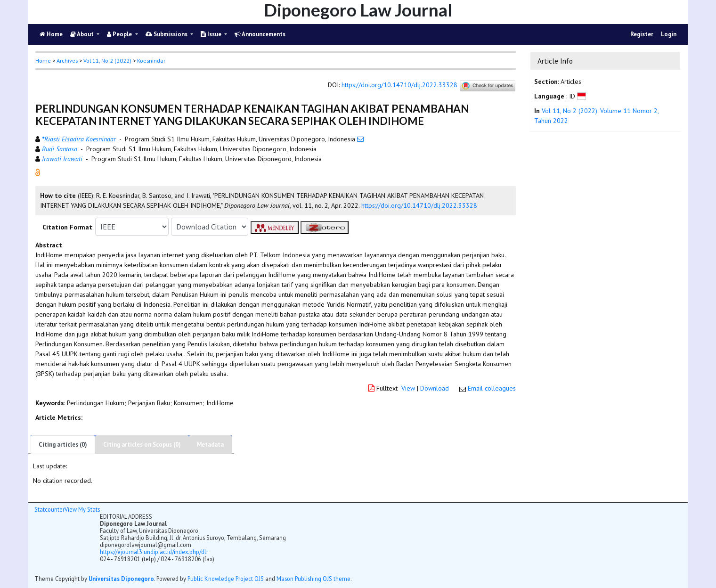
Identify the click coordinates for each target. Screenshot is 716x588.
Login (669, 34)
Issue (212, 34)
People (120, 34)
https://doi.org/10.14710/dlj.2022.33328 (399, 85)
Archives (67, 61)
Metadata (210, 445)
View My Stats (82, 509)
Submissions (167, 34)
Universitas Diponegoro (121, 579)
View (408, 388)
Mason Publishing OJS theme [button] (313, 579)
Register (642, 34)
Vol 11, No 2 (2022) (107, 61)
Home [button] (43, 61)
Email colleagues (492, 388)
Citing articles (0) (63, 445)
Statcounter (49, 509)
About (83, 34)
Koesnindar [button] (151, 61)
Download (435, 388)
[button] (38, 172)
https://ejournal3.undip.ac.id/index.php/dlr (154, 552)
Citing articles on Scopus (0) (142, 445)
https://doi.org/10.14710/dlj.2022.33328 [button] (419, 205)
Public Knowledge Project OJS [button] (226, 579)
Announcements (260, 34)
